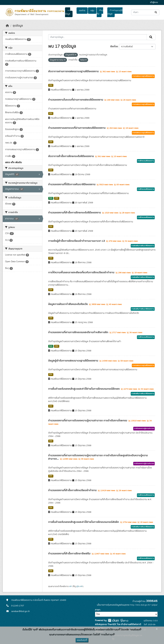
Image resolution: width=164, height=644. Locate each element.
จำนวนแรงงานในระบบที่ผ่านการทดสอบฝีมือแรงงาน (76, 100)
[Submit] (156, 12)
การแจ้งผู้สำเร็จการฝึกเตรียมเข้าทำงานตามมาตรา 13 (77, 241)
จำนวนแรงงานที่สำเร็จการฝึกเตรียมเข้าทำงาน (73, 490)
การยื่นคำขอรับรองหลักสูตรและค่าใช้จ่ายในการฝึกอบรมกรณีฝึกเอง (84, 389)
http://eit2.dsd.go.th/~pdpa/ (144, 605)
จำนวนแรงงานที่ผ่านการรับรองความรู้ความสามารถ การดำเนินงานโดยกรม (88, 421)
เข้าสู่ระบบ (154, 2)
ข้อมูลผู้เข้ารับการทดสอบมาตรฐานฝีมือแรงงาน (74, 361)
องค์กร (82, 11)
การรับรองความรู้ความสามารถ (144, 429)
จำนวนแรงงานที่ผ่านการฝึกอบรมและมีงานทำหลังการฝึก (79, 332)
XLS (51, 198)
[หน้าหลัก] (7, 26)
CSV (51, 85)
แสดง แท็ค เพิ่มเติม (13, 162)
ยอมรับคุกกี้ (82, 640)
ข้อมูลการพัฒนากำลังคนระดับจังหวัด (68, 304)
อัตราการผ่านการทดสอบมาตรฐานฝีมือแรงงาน (74, 71)
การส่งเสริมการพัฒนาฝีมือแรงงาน (143, 246)
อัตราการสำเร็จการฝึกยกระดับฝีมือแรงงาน (71, 156)
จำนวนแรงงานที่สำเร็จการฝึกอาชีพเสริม (70, 554)
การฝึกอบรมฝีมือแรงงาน (146, 161)
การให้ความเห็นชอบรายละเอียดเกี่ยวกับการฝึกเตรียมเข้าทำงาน (82, 272)
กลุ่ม (92, 11)
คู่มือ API (80, 586)
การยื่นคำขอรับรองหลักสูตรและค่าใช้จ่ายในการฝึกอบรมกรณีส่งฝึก (84, 522)
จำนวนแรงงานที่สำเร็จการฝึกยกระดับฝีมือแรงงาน (75, 213)
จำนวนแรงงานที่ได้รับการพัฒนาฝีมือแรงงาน (72, 184)
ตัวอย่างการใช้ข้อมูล (115, 12)
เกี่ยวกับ (100, 12)
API (71, 586)
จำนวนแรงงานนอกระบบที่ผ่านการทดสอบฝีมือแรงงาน (77, 128)
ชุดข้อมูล (68, 12)
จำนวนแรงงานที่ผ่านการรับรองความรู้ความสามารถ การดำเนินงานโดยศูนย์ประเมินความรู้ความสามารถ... (98, 457)
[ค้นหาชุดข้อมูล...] (145, 12)
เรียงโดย (114, 47)
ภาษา (98, 610)
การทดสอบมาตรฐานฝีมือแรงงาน (143, 76)
